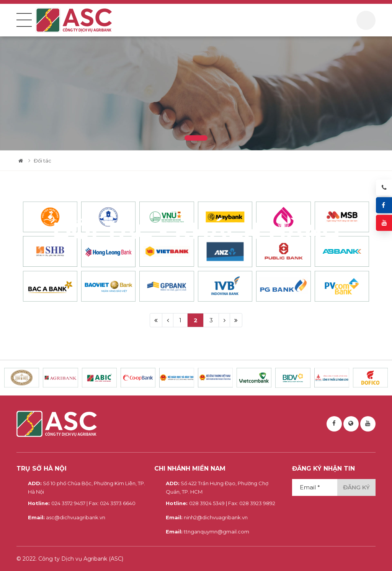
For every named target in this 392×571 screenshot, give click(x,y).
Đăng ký (356, 487)
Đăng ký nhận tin (323, 468)
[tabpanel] (196, 93)
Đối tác (42, 161)
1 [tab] (196, 138)
